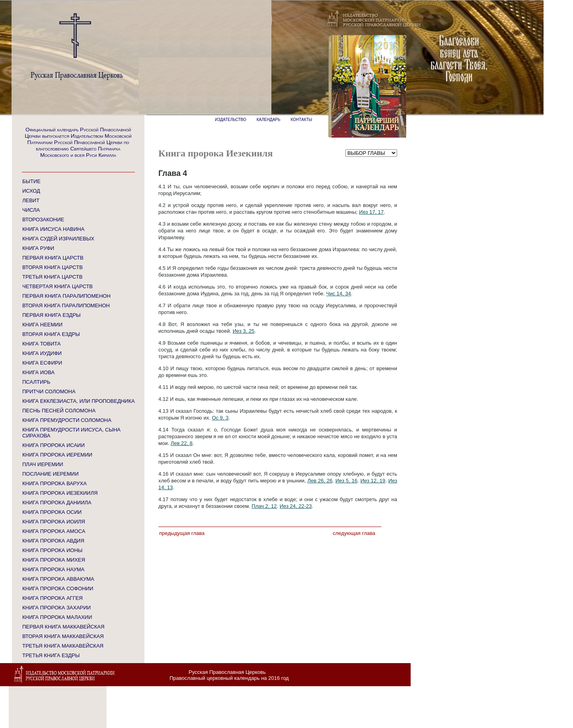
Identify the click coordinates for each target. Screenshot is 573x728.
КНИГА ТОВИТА (41, 344)
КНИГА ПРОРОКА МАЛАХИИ (57, 617)
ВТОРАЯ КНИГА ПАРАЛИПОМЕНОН (66, 305)
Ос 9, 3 (220, 418)
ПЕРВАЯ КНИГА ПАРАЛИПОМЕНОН (66, 296)
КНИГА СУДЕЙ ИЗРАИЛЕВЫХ (58, 239)
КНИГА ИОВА (38, 372)
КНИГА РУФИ (38, 248)
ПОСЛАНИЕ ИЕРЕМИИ (51, 474)
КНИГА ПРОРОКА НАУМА (53, 569)
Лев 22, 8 (182, 443)
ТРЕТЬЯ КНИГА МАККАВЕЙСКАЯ (63, 646)
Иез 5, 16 (346, 481)
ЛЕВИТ (31, 200)
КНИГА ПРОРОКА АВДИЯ (53, 541)
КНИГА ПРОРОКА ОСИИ (52, 512)
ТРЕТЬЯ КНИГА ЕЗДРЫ (51, 655)
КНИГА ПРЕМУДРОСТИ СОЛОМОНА (67, 420)
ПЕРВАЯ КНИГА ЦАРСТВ (53, 258)
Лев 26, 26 (320, 481)
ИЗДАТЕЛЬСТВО (231, 120)
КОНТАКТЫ (302, 120)
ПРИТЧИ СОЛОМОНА (49, 391)
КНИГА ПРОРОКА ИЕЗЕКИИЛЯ (60, 493)
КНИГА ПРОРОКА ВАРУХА (55, 483)
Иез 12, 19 (373, 481)
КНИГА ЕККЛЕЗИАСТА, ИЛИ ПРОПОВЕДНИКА (79, 401)
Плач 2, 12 (264, 506)
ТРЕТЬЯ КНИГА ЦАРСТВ (52, 277)
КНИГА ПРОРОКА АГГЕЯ (53, 598)
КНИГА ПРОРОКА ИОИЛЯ (54, 522)
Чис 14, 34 (339, 294)
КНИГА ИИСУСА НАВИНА (53, 229)
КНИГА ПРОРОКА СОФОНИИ (58, 588)
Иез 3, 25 (244, 331)
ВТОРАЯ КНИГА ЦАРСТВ (53, 267)
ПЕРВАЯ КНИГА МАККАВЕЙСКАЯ (63, 627)
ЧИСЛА (31, 210)
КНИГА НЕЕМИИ (42, 325)
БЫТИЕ (31, 181)
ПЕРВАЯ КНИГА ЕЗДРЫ (52, 315)
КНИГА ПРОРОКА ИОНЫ (52, 550)
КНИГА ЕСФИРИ (42, 363)
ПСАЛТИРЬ (36, 382)
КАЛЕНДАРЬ (269, 120)
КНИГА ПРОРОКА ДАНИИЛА (57, 503)
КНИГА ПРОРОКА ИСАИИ (54, 445)
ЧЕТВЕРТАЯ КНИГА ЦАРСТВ (57, 286)
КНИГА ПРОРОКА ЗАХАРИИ (57, 608)
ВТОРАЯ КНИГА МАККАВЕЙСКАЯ (63, 636)
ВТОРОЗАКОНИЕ (43, 220)
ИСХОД (31, 191)
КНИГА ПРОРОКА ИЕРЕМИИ (57, 455)
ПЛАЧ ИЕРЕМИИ (43, 464)
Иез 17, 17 (371, 212)
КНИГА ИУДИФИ (42, 353)
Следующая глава (354, 533)
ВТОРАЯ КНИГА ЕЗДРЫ (51, 334)
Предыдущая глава (182, 533)
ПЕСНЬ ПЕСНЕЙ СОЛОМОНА (59, 411)
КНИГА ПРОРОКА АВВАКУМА (58, 579)
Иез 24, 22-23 (296, 506)
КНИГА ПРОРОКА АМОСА (54, 531)
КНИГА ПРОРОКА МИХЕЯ (54, 560)
